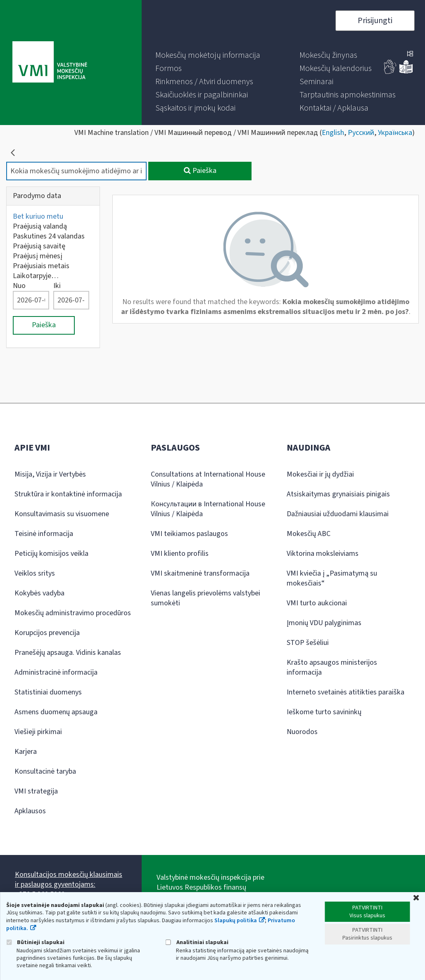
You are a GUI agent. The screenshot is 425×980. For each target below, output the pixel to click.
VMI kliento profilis (180, 554)
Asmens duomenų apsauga (56, 712)
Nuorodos (302, 732)
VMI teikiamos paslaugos (189, 534)
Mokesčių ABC (309, 534)
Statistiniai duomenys (48, 692)
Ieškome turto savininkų (324, 712)
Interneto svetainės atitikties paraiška (345, 692)
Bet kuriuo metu (38, 216)
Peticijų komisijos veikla (51, 554)
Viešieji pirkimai (38, 732)
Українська (395, 133)
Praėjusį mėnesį (38, 256)
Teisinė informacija (44, 534)
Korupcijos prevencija (47, 633)
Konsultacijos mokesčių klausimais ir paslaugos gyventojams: (69, 880)
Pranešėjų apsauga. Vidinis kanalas (68, 653)
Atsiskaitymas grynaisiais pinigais (338, 494)
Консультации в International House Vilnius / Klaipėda (208, 509)
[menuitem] (208, 55)
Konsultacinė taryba (45, 771)
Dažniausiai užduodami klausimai (338, 514)
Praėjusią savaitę (39, 246)
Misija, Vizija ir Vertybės (50, 474)
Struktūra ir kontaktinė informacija (68, 494)
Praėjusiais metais (41, 266)
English (333, 133)
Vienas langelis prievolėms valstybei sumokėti (205, 598)
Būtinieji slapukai (35, 942)
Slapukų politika (236, 921)
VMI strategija (36, 791)
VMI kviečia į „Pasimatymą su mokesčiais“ (332, 578)
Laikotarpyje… (36, 276)
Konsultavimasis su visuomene (62, 514)
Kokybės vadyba (39, 593)
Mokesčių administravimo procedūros (73, 613)
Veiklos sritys (35, 573)
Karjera (26, 752)
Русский (361, 133)
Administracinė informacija (56, 672)
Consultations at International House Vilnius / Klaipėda (208, 479)
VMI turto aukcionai (317, 603)
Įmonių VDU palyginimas (324, 623)
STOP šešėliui (308, 643)
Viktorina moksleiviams (323, 554)
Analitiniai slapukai (197, 942)
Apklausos (30, 811)
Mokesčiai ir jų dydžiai (320, 474)
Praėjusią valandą (40, 226)
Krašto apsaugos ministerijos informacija (332, 667)
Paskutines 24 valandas (49, 236)
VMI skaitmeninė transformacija (200, 573)
